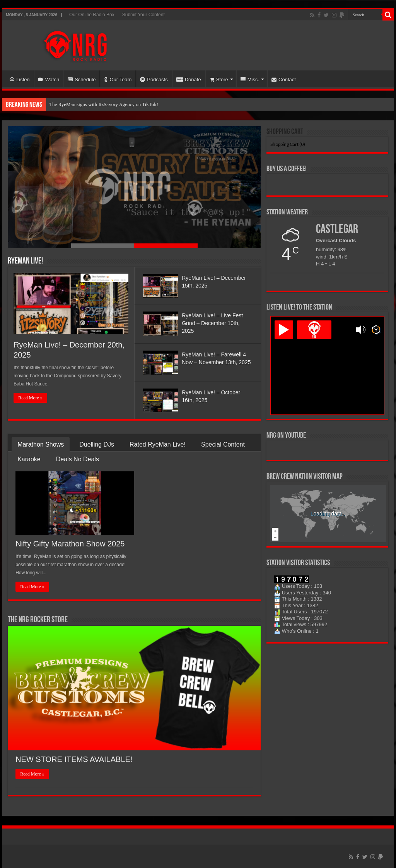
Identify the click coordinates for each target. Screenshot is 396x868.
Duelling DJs (97, 444)
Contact (284, 80)
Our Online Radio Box (92, 15)
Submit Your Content (143, 15)
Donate (189, 80)
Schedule (82, 80)
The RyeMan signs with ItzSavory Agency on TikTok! (104, 104)
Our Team (118, 80)
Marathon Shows (41, 444)
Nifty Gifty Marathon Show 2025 (70, 544)
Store (219, 80)
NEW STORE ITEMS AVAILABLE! (74, 759)
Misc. (250, 80)
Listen (20, 80)
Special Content (223, 444)
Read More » (30, 398)
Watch (49, 80)
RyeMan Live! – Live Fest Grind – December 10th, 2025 (212, 323)
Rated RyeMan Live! (158, 444)
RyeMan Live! (25, 261)
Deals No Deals (78, 459)
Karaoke (29, 459)
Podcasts (154, 80)
